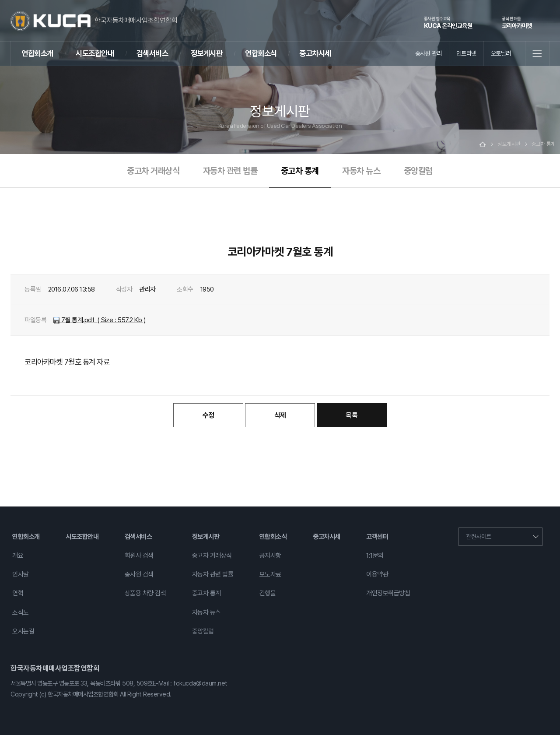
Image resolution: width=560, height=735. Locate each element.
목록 (352, 415)
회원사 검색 (139, 556)
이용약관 (377, 574)
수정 (208, 415)
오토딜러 (501, 53)
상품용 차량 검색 (145, 593)
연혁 (18, 593)
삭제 (280, 415)
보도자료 (270, 574)
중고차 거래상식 (153, 171)
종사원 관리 (429, 53)
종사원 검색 (139, 574)
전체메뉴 (537, 53)
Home (483, 144)
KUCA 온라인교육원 (448, 22)
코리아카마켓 (517, 22)
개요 (18, 556)
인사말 (21, 574)
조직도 (21, 612)
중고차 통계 (300, 171)
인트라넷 (466, 53)
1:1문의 (375, 556)
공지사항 (270, 556)
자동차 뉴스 (361, 171)
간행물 (268, 593)
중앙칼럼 (418, 171)
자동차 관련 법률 (230, 171)
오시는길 (23, 631)
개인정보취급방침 (388, 593)
